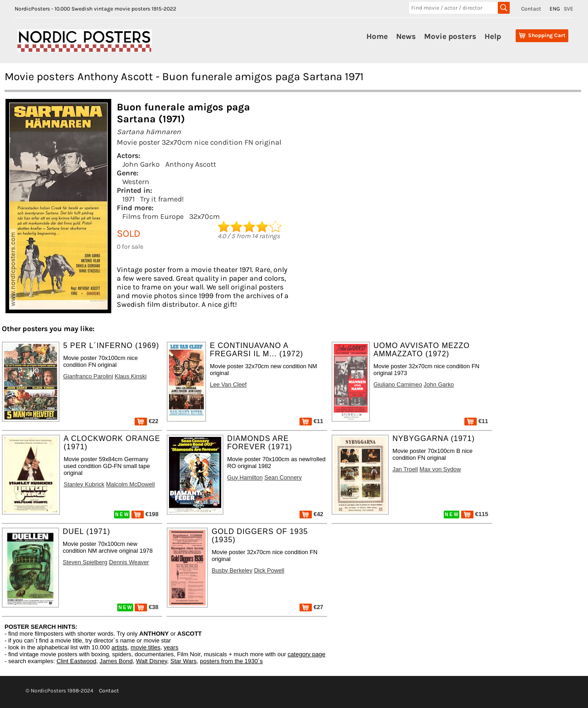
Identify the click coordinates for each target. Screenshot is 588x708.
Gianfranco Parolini (88, 376)
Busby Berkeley (232, 570)
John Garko (141, 164)
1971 (128, 199)
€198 (145, 514)
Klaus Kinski (131, 376)
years (171, 647)
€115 (475, 514)
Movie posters (450, 36)
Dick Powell (269, 570)
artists (119, 647)
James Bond (116, 661)
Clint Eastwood (76, 661)
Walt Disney (152, 661)
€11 (311, 421)
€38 (147, 607)
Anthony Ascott (191, 164)
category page (306, 654)
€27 (311, 607)
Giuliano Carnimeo (398, 384)
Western (136, 182)
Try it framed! (162, 199)
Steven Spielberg (85, 562)
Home (377, 36)
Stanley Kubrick (84, 484)
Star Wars (183, 661)
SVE (569, 9)
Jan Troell (405, 469)
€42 (311, 514)
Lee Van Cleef (228, 384)
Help (493, 36)
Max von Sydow (440, 469)
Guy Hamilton (245, 477)
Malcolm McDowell (130, 484)
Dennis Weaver (129, 562)
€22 (147, 421)
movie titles (145, 647)
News (406, 36)
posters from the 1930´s (231, 661)
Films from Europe (153, 216)
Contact (531, 9)
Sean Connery (283, 477)
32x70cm (204, 216)
